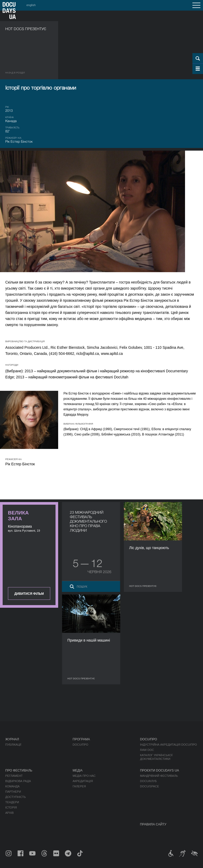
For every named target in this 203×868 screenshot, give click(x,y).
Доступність (16, 797)
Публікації (13, 745)
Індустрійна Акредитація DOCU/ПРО (169, 745)
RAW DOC (147, 750)
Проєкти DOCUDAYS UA (160, 770)
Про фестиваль (19, 770)
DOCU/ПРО (80, 745)
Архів (10, 813)
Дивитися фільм (29, 594)
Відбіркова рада (18, 781)
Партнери (13, 792)
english (31, 5)
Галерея (79, 786)
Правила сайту (153, 824)
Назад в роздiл (15, 73)
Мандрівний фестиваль (159, 776)
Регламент (14, 776)
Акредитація (83, 781)
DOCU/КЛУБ (148, 781)
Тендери (12, 802)
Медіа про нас (84, 776)
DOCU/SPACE (150, 786)
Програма (81, 739)
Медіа (78, 770)
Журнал (12, 739)
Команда (12, 786)
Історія (11, 807)
